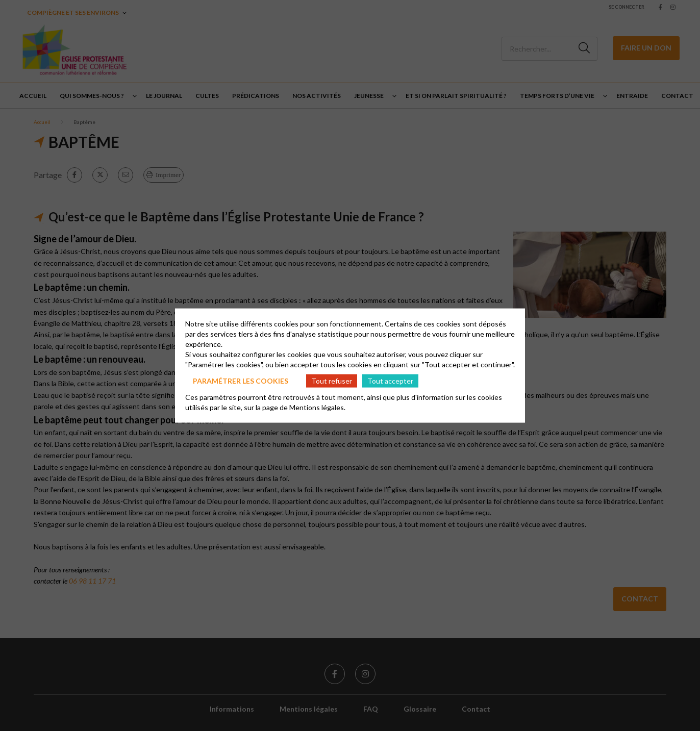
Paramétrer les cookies (241, 380)
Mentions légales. (317, 407)
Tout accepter (390, 380)
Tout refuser (332, 380)
